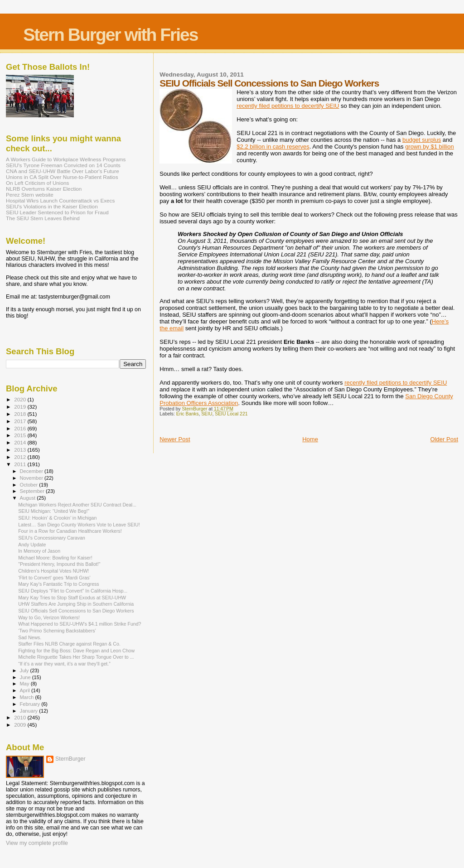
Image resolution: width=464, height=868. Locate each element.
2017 (21, 421)
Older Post (444, 439)
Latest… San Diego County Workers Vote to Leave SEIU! (79, 525)
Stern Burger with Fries (110, 35)
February (31, 704)
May (25, 684)
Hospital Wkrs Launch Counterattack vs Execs (60, 200)
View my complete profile (37, 843)
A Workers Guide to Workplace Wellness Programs (66, 159)
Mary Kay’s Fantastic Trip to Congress (59, 584)
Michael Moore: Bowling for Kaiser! (55, 558)
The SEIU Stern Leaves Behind (43, 218)
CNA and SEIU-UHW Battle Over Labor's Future (63, 171)
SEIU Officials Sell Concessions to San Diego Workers (76, 611)
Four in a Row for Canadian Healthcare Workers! (70, 531)
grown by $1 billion (430, 147)
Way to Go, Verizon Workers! (49, 617)
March (28, 697)
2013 (21, 450)
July (25, 670)
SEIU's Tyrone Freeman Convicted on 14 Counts (63, 165)
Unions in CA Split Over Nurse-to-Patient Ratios (62, 177)
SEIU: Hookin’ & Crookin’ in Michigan (57, 518)
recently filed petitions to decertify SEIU (288, 106)
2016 (21, 428)
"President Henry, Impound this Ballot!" (59, 564)
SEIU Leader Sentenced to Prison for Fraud (57, 212)
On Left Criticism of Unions (37, 183)
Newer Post (175, 439)
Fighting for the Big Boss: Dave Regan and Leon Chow (76, 651)
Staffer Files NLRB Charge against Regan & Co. (69, 644)
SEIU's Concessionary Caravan (52, 538)
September (33, 491)
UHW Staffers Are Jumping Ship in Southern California (76, 604)
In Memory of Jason (39, 551)
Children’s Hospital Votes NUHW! (53, 571)
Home (310, 439)
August (29, 498)
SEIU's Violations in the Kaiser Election (52, 206)
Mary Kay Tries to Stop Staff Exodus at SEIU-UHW (72, 598)
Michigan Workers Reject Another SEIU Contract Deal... (77, 505)
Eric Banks (188, 414)
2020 (21, 399)
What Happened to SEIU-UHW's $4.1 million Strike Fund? (80, 624)
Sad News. (30, 637)
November (32, 478)
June (26, 677)
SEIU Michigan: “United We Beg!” (54, 511)
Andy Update (32, 545)
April (26, 690)
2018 (21, 414)
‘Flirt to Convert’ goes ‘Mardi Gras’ (54, 578)
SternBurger (70, 759)
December (32, 471)
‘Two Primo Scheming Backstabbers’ (57, 631)
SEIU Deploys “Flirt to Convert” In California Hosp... (73, 591)
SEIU (207, 414)
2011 (21, 464)
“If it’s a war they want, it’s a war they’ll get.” (64, 664)
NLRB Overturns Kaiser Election (44, 189)
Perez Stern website (30, 195)
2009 (21, 725)
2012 (21, 457)
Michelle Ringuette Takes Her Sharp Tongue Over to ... (76, 657)
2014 (21, 442)
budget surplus (422, 140)
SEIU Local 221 (231, 414)
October (30, 485)
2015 (21, 435)
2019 (21, 407)
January (30, 711)
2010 (21, 717)
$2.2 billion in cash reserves (273, 147)
